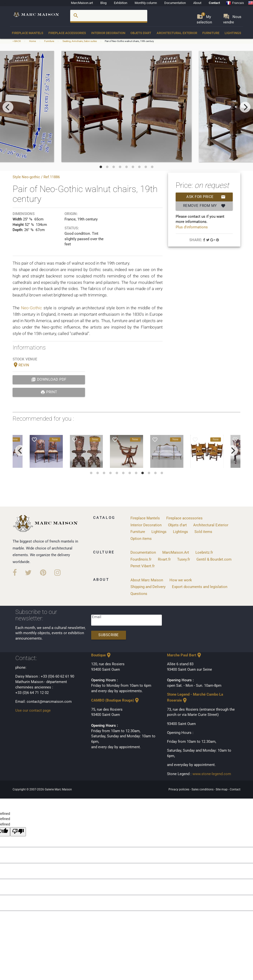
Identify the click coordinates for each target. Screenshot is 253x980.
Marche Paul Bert (185, 655)
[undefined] (18, 832)
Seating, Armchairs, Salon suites (80, 41)
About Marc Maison (147, 580)
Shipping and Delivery (148, 587)
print (49, 392)
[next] (245, 107)
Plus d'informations (192, 227)
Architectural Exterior (177, 33)
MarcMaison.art (82, 3)
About (197, 3)
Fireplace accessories (67, 33)
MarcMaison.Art (176, 553)
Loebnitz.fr (204, 553)
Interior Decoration (108, 33)
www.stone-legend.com (212, 774)
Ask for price (206, 197)
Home (32, 41)
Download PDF (49, 380)
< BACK (17, 41)
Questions (139, 594)
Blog (103, 3)
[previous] (8, 107)
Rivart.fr (164, 559)
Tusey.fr (184, 559)
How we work (181, 580)
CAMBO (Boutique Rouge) (116, 700)
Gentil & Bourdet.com (214, 559)
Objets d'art (141, 33)
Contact (214, 3)
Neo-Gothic (32, 308)
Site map (222, 789)
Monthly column (146, 3)
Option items (141, 539)
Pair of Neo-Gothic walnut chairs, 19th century (129, 41)
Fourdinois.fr (141, 559)
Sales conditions (203, 789)
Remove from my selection (204, 206)
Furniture (211, 33)
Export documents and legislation (200, 587)
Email (97, 617)
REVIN (21, 365)
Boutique (101, 655)
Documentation (175, 3)
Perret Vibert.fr (143, 566)
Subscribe (109, 635)
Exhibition (121, 3)
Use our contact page (33, 711)
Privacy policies (179, 789)
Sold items (203, 532)
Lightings (233, 33)
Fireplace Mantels (28, 33)
